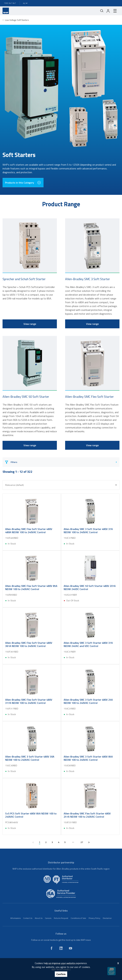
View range (30, 324)
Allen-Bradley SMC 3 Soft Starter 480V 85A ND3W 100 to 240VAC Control (88, 758)
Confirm (61, 974)
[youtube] (71, 948)
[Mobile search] (102, 11)
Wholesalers (15, 918)
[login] (108, 11)
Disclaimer (107, 918)
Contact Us (28, 918)
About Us (39, 918)
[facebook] (51, 948)
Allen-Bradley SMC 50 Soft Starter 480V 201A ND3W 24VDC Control (90, 587)
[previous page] (33, 842)
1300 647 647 (10, 3)
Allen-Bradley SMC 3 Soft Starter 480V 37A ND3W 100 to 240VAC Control (88, 531)
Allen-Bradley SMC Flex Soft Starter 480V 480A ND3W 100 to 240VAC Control (29, 531)
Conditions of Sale (78, 918)
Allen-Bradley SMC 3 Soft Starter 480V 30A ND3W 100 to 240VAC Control (30, 758)
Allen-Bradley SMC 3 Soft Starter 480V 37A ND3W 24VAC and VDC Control (88, 644)
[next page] (89, 842)
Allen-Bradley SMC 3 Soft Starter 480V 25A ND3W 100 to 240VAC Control (88, 701)
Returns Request (61, 918)
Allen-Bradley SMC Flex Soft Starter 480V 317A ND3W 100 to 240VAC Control (29, 701)
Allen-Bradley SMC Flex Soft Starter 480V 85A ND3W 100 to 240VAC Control (31, 587)
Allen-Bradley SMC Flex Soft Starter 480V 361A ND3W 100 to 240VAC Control (29, 644)
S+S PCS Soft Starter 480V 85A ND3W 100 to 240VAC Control (31, 815)
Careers (48, 918)
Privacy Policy (94, 918)
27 (82, 842)
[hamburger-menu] (115, 11)
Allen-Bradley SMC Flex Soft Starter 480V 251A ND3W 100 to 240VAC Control (87, 815)
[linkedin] (61, 948)
